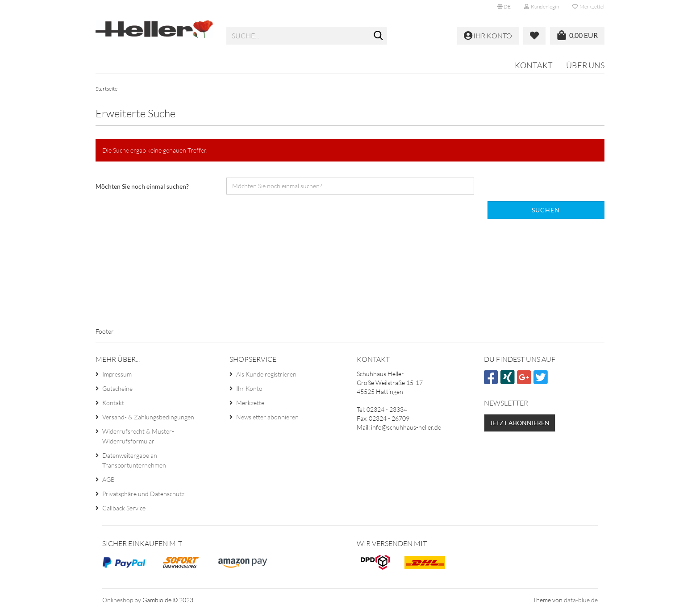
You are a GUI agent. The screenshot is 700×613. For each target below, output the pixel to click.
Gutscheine (117, 391)
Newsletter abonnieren (267, 419)
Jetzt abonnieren (520, 425)
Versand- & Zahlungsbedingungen (148, 419)
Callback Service (124, 510)
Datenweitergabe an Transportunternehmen (134, 462)
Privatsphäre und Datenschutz (143, 496)
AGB (108, 482)
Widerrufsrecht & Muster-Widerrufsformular (138, 438)
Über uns (585, 65)
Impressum (117, 376)
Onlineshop (118, 602)
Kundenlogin (542, 6)
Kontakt (534, 65)
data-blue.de (581, 602)
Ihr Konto (249, 391)
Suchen (546, 212)
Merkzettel (588, 6)
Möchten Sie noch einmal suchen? (142, 188)
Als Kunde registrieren (266, 376)
